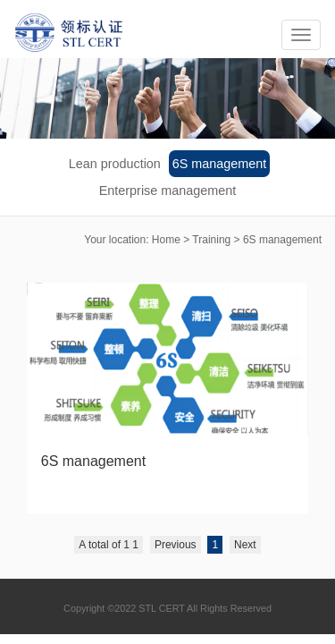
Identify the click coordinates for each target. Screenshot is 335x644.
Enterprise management (168, 191)
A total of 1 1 (109, 545)
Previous (176, 545)
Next (245, 545)
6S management (220, 164)
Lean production (115, 164)
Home (166, 240)
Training (211, 240)
